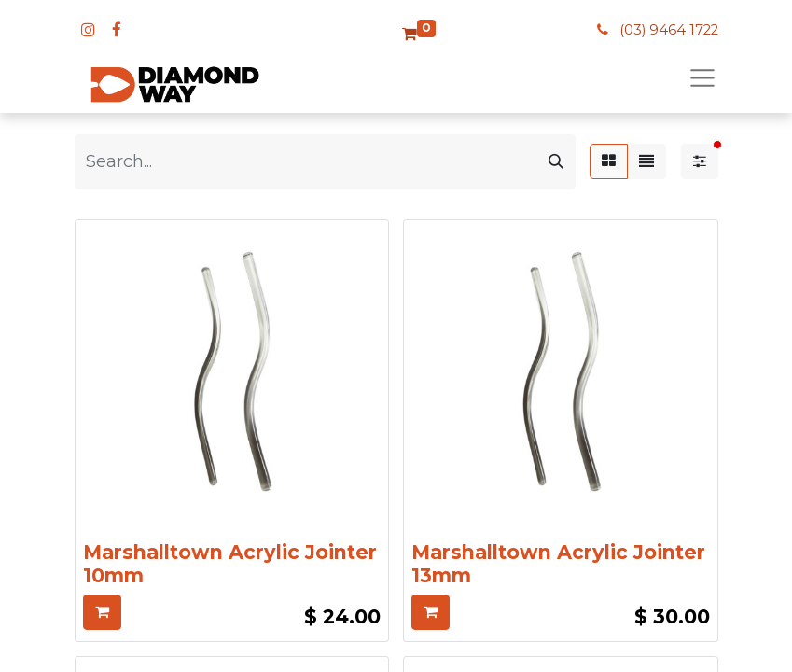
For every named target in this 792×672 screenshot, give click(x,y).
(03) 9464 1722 (669, 30)
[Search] (556, 162)
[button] (102, 612)
